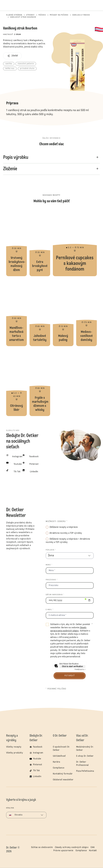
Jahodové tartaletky (40, 313)
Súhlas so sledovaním (42, 847)
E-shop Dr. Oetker (85, 756)
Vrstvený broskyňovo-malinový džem (16, 243)
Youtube (37, 759)
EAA (93, 847)
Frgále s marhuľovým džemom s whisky (40, 382)
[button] (12, 56)
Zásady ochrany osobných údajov (72, 847)
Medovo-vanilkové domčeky (87, 313)
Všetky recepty (14, 747)
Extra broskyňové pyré (40, 243)
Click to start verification (72, 667)
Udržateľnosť (60, 756)
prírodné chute (27, 69)
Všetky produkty (15, 753)
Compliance (59, 768)
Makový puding (63, 313)
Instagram (38, 753)
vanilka (9, 64)
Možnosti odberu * (57, 521)
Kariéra (56, 762)
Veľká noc (10, 69)
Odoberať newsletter (63, 780)
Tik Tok (36, 771)
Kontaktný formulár (63, 774)
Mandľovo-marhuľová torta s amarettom (16, 313)
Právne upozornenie (63, 851)
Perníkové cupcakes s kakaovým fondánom (75, 243)
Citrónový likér (16, 382)
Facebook (38, 747)
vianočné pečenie (26, 64)
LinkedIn (37, 777)
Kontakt (93, 851)
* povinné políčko (56, 689)
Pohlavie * (51, 550)
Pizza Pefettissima (85, 771)
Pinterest (38, 765)
